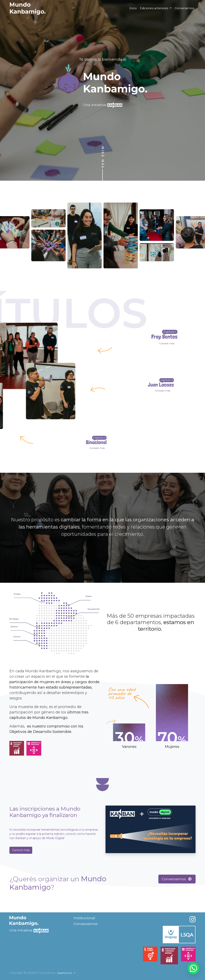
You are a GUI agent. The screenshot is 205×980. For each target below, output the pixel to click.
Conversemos (177, 879)
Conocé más (21, 850)
